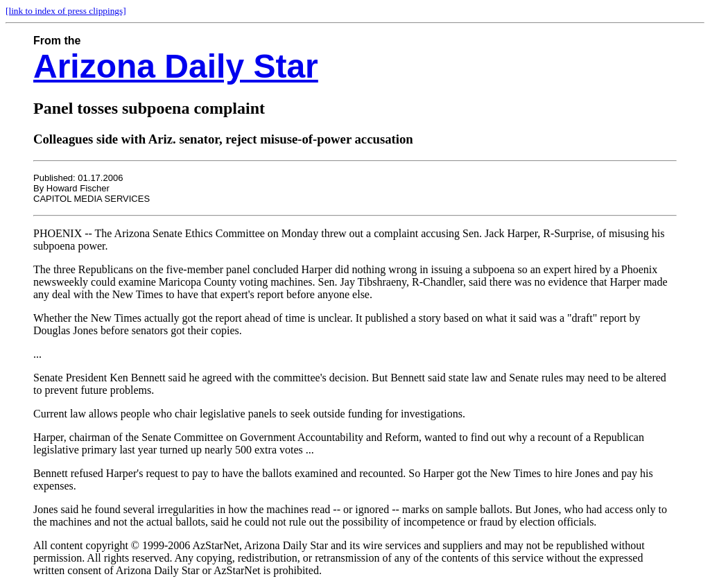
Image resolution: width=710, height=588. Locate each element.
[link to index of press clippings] (66, 11)
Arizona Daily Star (176, 66)
